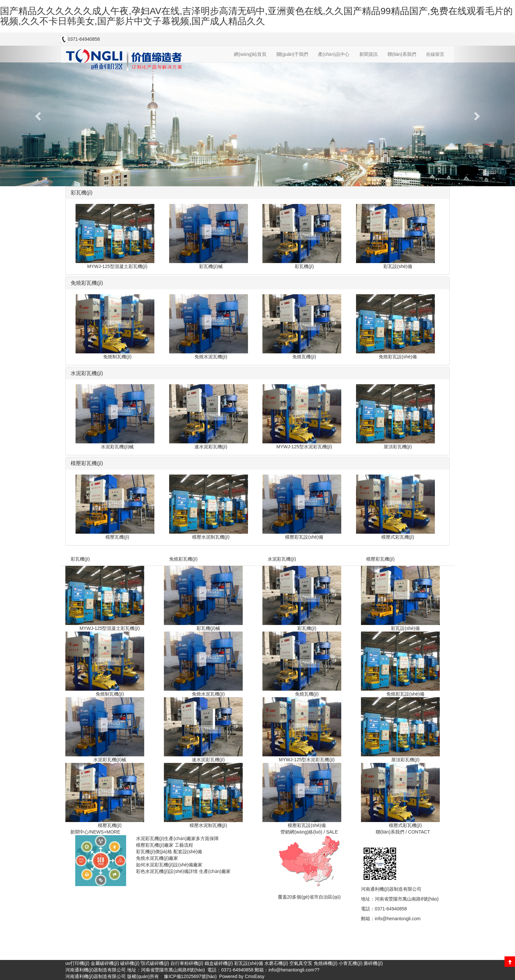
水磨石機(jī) (276, 963)
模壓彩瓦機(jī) (380, 559)
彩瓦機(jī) (80, 559)
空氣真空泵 (301, 963)
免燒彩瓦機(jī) (183, 559)
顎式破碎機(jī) (155, 963)
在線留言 (435, 54)
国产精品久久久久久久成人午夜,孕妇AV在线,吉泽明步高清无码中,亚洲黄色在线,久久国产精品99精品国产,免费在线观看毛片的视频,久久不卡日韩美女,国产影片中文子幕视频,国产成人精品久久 (256, 16)
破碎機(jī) (130, 963)
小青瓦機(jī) (350, 963)
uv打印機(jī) (77, 963)
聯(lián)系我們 (402, 54)
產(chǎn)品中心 (334, 54)
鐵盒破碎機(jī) (219, 963)
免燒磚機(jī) (325, 963)
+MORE (112, 832)
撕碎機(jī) (373, 963)
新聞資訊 (369, 54)
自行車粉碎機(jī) (187, 963)
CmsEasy (255, 976)
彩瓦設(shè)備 (249, 963)
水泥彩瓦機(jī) (282, 559)
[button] (39, 116)
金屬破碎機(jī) (105, 963)
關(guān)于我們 (292, 54)
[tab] (257, 193)
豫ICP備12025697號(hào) (190, 976)
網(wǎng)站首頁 (250, 54)
